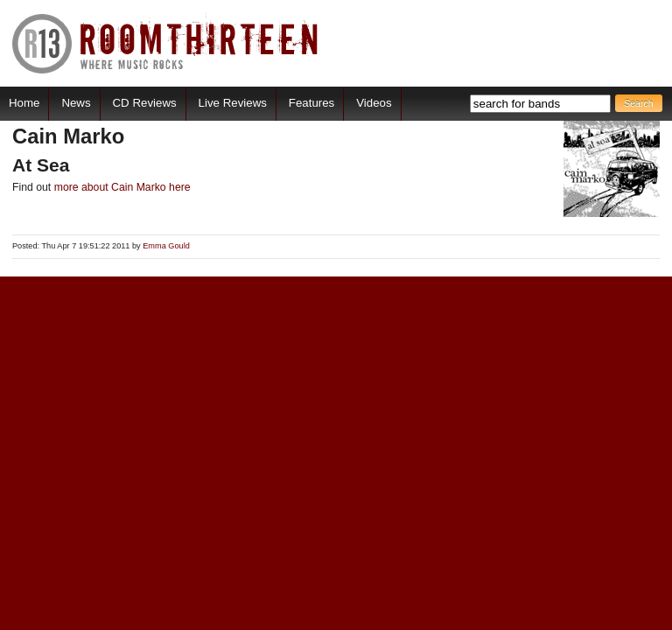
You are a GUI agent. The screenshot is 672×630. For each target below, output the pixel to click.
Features (311, 103)
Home (24, 103)
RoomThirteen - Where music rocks (166, 43)
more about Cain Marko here (122, 187)
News (76, 103)
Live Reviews (233, 103)
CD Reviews (145, 103)
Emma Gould (166, 246)
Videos (374, 103)
